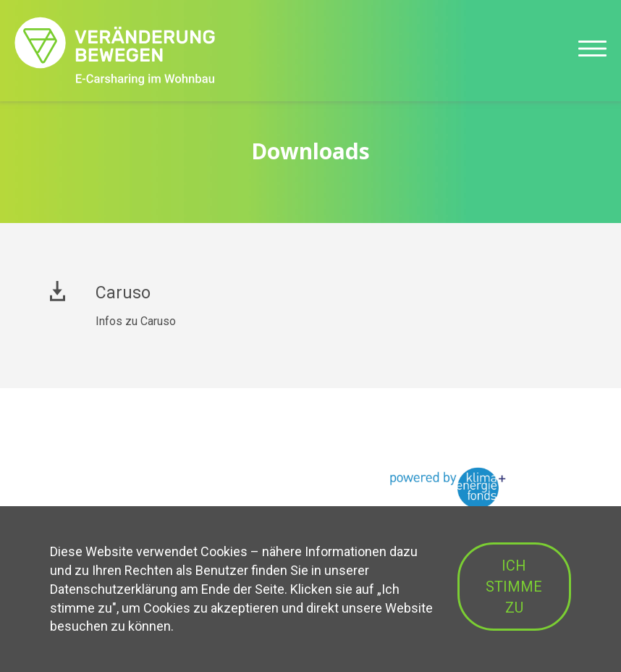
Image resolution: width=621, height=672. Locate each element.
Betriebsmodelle (92, 499)
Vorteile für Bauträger (104, 473)
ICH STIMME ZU (514, 586)
